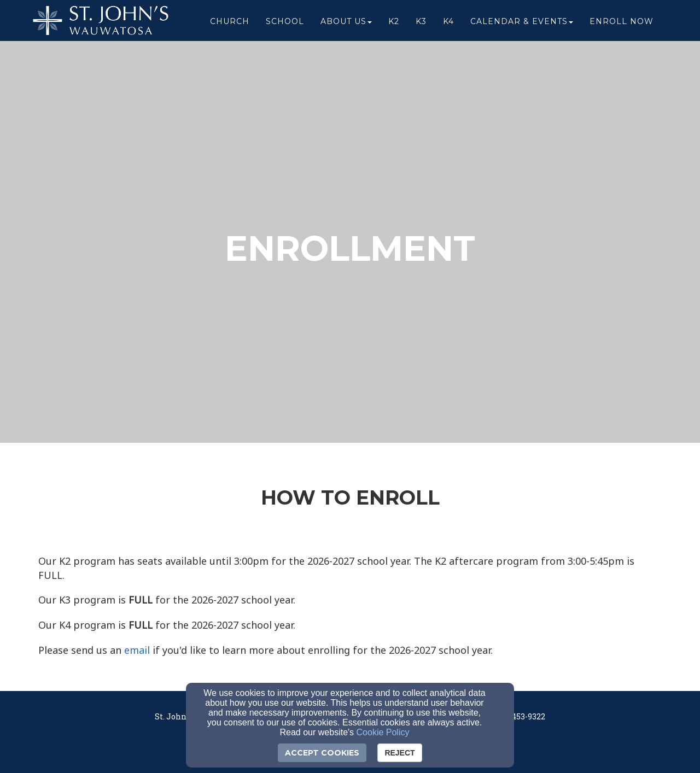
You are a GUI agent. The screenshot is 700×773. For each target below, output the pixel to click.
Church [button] (230, 23)
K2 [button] (394, 23)
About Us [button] (346, 23)
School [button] (285, 23)
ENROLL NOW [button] (622, 23)
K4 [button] (448, 23)
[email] (137, 651)
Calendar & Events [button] (522, 23)
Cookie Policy (383, 732)
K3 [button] (421, 23)
